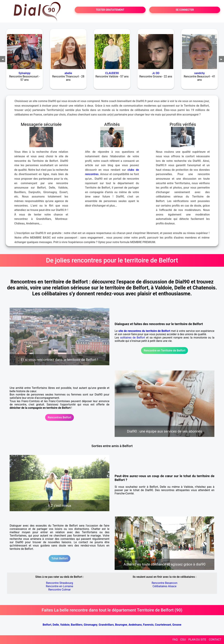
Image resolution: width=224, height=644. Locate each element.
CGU (183, 640)
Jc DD (156, 73)
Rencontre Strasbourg (59, 583)
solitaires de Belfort (133, 338)
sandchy (199, 73)
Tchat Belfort (59, 558)
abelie (68, 73)
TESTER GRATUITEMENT (110, 10)
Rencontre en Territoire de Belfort (164, 350)
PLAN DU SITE (197, 640)
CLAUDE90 (112, 73)
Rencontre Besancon (164, 583)
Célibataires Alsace (164, 586)
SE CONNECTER (185, 10)
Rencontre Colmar (59, 590)
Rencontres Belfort (59, 417)
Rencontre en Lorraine (59, 586)
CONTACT (215, 640)
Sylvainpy (24, 73)
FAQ (175, 640)
